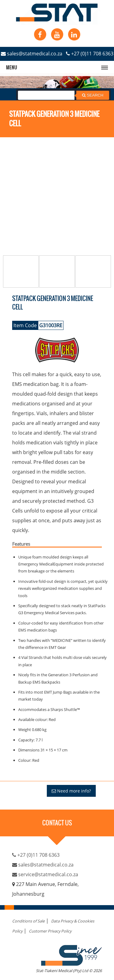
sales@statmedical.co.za (32, 54)
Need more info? (71, 791)
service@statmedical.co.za (45, 874)
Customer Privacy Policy (50, 931)
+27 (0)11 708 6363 (90, 54)
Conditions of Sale (28, 921)
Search (93, 95)
